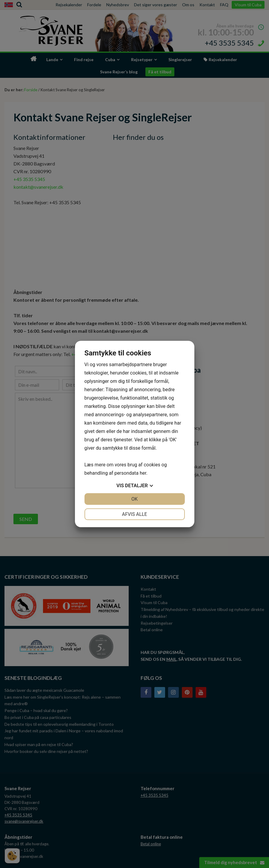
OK (134, 499)
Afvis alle (134, 514)
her (143, 473)
